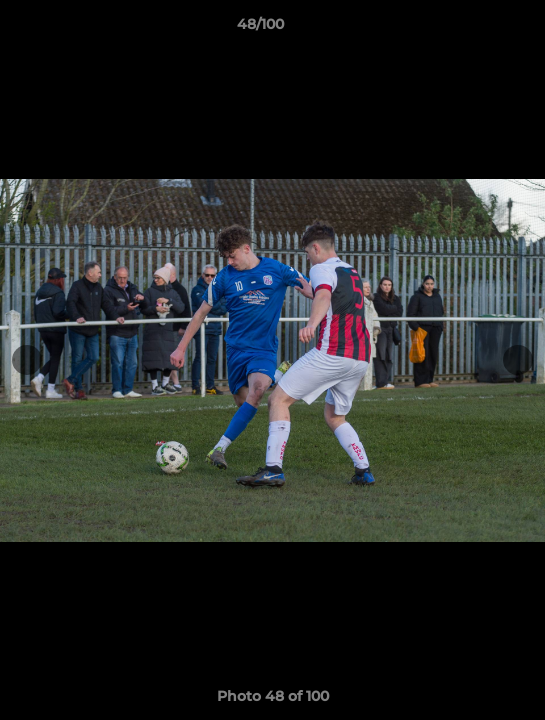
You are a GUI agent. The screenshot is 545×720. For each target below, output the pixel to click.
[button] (473, 29)
